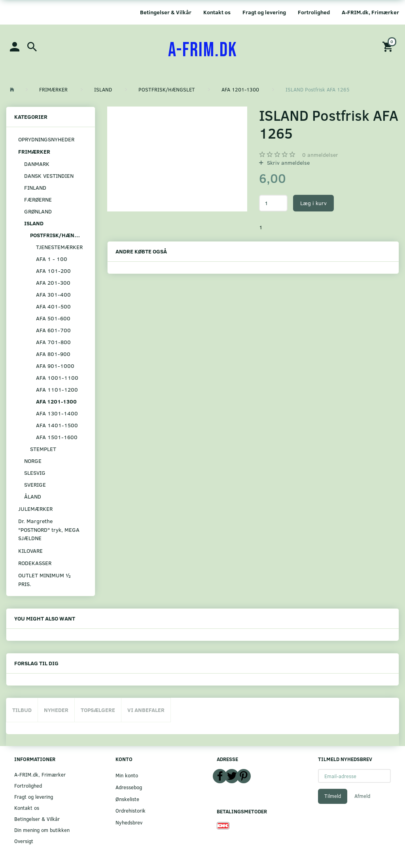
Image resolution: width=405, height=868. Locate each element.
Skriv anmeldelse (288, 163)
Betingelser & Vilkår (166, 12)
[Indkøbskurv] (389, 46)
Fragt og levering (264, 12)
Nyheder (56, 710)
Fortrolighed (314, 12)
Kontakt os (217, 12)
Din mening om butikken (42, 830)
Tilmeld (333, 796)
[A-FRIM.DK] (203, 50)
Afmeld (362, 796)
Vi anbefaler (146, 710)
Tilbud (22, 710)
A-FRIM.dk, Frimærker (370, 12)
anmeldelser (320, 155)
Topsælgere (98, 710)
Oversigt (24, 841)
